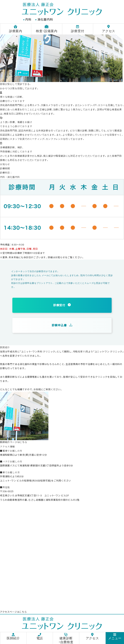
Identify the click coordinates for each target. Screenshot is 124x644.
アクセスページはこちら (13, 612)
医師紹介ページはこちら (14, 442)
